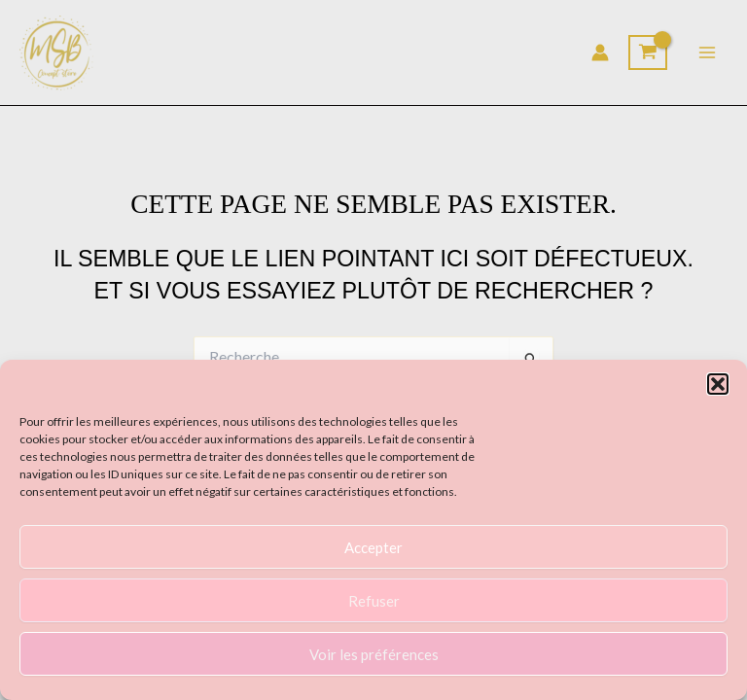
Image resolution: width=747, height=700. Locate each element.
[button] (718, 384)
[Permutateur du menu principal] (707, 52)
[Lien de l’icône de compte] (600, 52)
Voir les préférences (374, 654)
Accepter (373, 547)
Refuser (374, 601)
